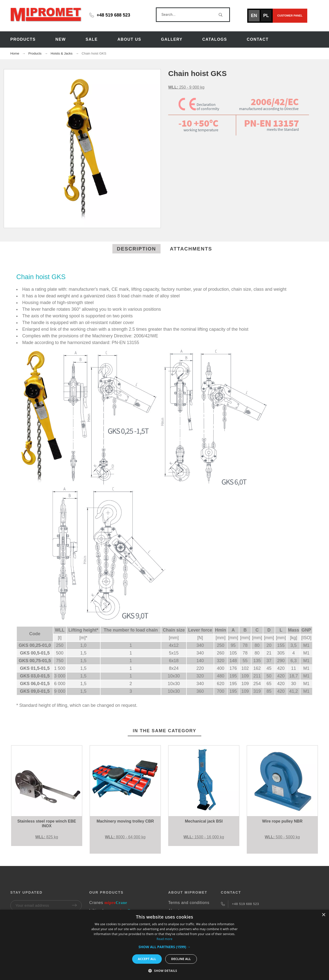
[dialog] (164, 945)
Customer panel (290, 16)
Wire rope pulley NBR (282, 821)
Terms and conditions (189, 903)
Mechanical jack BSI (204, 821)
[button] (165, 947)
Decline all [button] (181, 959)
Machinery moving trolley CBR (125, 821)
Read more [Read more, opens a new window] (164, 939)
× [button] (323, 915)
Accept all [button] (147, 959)
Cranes (108, 903)
